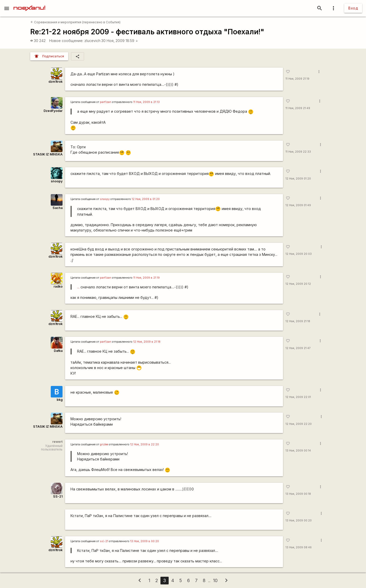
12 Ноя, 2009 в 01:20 (146, 199)
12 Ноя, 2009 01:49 (298, 205)
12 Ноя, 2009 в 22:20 (145, 444)
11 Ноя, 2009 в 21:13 (146, 102)
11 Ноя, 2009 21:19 (297, 79)
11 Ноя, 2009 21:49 (298, 108)
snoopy (57, 181)
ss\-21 (104, 541)
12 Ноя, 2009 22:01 (298, 397)
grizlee (104, 444)
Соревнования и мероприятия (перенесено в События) (75, 22)
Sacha (58, 208)
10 (215, 580)
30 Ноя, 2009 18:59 (120, 41)
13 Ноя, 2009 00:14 (298, 451)
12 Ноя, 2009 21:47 (298, 348)
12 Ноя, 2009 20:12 (298, 284)
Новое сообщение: (66, 41)
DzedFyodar (53, 111)
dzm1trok (55, 82)
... (78, 287)
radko (58, 286)
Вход (353, 8)
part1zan (106, 102)
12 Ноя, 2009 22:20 (299, 424)
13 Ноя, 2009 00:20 (299, 521)
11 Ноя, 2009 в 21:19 (146, 278)
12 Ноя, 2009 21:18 (298, 321)
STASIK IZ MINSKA (48, 154)
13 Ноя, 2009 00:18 (298, 494)
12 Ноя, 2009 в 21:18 (147, 342)
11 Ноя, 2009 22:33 (298, 152)
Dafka (58, 351)
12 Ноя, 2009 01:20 (298, 179)
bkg (60, 400)
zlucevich (92, 41)
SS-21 (58, 496)
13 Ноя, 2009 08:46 (299, 547)
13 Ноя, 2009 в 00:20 (145, 541)
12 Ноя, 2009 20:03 (299, 254)
